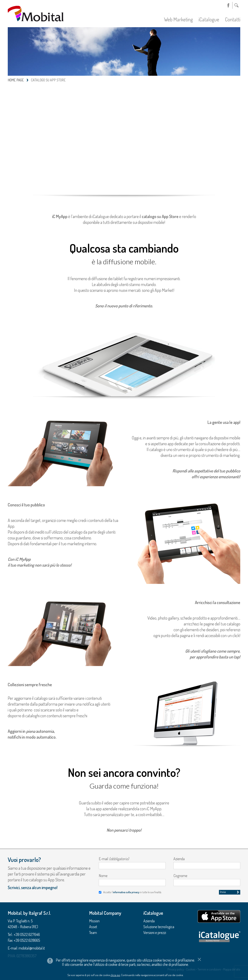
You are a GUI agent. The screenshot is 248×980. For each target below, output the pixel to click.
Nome (103, 876)
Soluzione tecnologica (159, 927)
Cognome (180, 876)
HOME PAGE (16, 80)
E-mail (114, 859)
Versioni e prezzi (155, 932)
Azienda (179, 859)
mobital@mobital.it (32, 948)
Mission (94, 921)
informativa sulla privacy (126, 892)
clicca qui (115, 975)
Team (93, 932)
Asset (93, 927)
